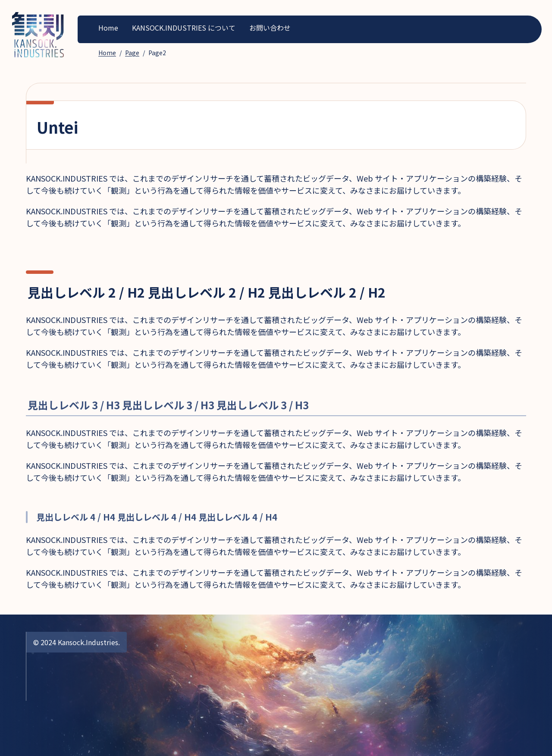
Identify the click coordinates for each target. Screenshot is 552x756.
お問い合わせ (270, 28)
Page (132, 53)
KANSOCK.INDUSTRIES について (184, 28)
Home (108, 28)
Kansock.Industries (88, 642)
